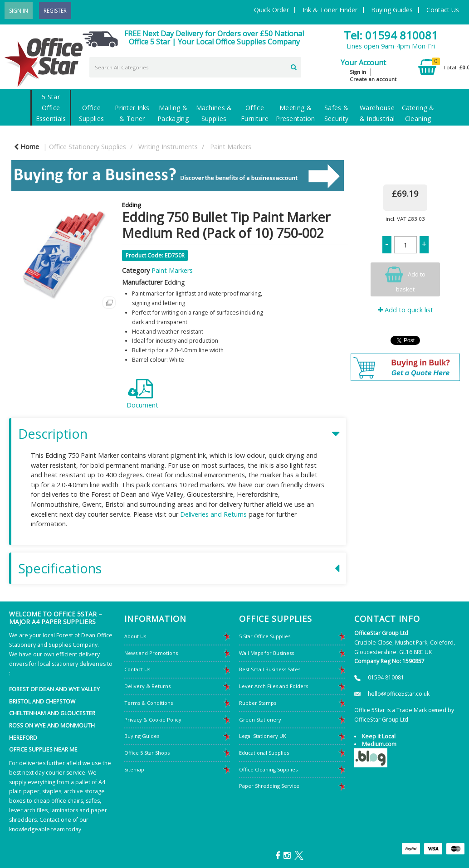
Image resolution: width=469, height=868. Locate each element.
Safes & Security (336, 113)
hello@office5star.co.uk (399, 694)
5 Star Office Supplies (265, 636)
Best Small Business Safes (270, 669)
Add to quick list (405, 310)
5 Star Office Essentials (51, 108)
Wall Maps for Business (266, 653)
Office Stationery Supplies (88, 147)
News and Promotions (151, 653)
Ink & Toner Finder (330, 10)
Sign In (19, 11)
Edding (131, 205)
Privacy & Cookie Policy (153, 720)
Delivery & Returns (147, 686)
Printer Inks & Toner (132, 113)
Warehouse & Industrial (377, 113)
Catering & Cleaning (418, 113)
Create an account (373, 79)
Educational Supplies (264, 753)
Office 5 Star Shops (147, 753)
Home (27, 147)
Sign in (358, 72)
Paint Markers (231, 147)
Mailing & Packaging (173, 113)
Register (55, 11)
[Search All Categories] (195, 67)
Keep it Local (379, 736)
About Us (135, 636)
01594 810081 (386, 677)
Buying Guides (392, 10)
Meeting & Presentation (295, 113)
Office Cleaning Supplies (268, 769)
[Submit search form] (294, 66)
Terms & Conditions (149, 703)
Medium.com (379, 744)
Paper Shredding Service (269, 786)
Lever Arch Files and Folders (274, 686)
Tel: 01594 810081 (391, 35)
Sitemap (134, 769)
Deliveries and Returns (213, 514)
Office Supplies (91, 113)
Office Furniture (255, 113)
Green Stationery (260, 720)
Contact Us (443, 10)
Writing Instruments (168, 147)
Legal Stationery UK (263, 736)
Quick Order (271, 10)
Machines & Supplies (214, 113)
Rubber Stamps (258, 703)
